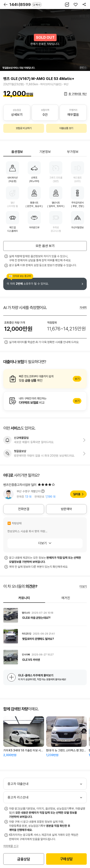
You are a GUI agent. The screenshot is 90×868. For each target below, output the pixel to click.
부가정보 (73, 152)
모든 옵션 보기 (45, 246)
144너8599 (26, 5)
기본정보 (45, 152)
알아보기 (45, 379)
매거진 (66, 598)
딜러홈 (77, 494)
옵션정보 (17, 152)
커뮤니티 (24, 598)
